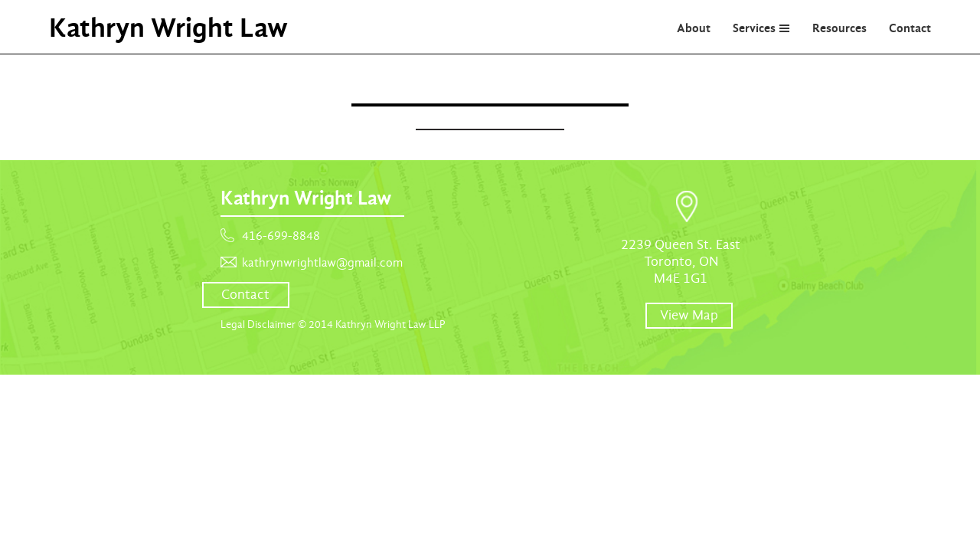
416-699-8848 (281, 236)
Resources (840, 28)
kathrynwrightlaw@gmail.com (322, 263)
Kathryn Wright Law (168, 28)
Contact (910, 28)
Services (754, 28)
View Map (689, 315)
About (694, 28)
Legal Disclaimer (258, 324)
